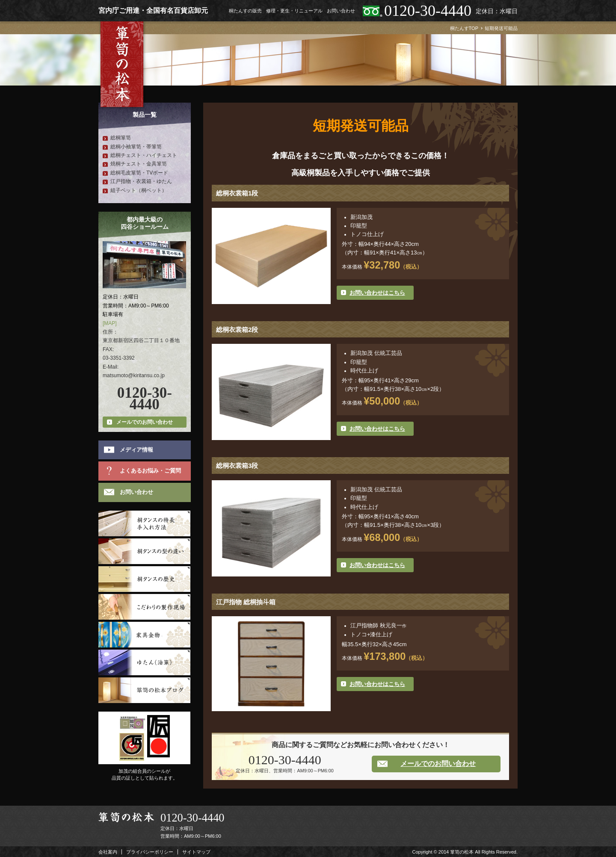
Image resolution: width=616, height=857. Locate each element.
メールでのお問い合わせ (438, 764)
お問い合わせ (341, 11)
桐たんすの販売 (245, 11)
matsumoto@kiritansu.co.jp (134, 375)
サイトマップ (196, 852)
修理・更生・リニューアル (294, 11)
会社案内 (108, 852)
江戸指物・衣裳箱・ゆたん (141, 181)
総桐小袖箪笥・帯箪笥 (136, 147)
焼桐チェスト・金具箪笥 (139, 164)
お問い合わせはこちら (377, 293)
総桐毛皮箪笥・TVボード (139, 173)
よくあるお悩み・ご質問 (150, 471)
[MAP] (110, 323)
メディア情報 (136, 450)
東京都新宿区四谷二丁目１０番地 (141, 340)
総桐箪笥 (121, 138)
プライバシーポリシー (150, 852)
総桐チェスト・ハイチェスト (144, 155)
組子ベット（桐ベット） (139, 190)
